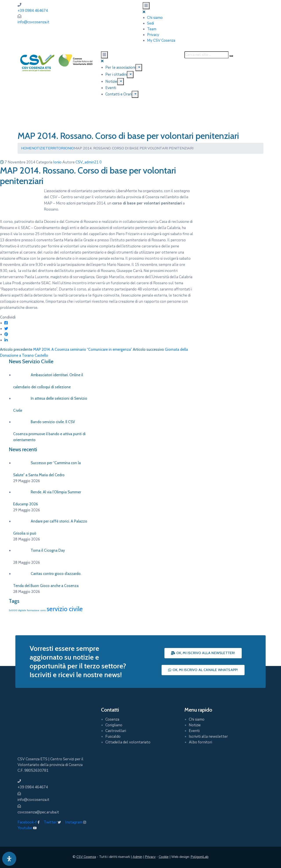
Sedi (150, 23)
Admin (137, 857)
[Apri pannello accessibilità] (9, 859)
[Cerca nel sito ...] (206, 55)
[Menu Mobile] (146, 6)
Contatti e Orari (119, 94)
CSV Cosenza (86, 857)
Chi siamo (155, 18)
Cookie (164, 857)
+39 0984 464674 (33, 11)
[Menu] (139, 68)
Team (152, 29)
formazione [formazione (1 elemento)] (33, 610)
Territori (55, 148)
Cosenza (112, 719)
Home (26, 148)
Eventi (111, 88)
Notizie (111, 81)
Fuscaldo (113, 736)
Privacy (153, 35)
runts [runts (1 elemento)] (43, 610)
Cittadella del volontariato (128, 742)
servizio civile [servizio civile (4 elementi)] (65, 609)
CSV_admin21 (87, 162)
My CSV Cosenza (161, 40)
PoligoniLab (200, 857)
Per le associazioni (120, 67)
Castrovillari (116, 731)
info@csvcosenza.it (33, 22)
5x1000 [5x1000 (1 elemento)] (13, 610)
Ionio (69, 148)
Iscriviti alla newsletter (208, 736)
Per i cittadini (116, 74)
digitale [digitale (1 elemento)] (22, 610)
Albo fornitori (200, 742)
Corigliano (114, 725)
